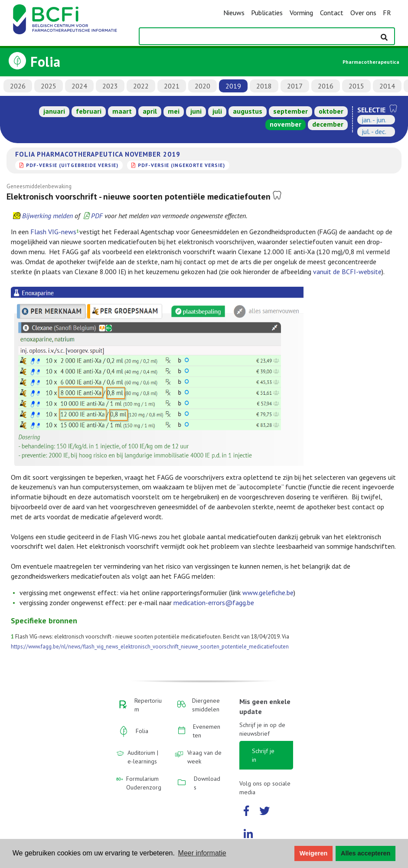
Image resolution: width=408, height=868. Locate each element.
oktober (331, 111)
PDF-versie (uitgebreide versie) (72, 165)
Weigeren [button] (314, 853)
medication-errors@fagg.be (214, 603)
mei (174, 111)
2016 (326, 86)
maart (122, 111)
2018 (264, 86)
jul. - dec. (374, 131)
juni (196, 111)
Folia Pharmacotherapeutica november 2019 (98, 154)
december (328, 124)
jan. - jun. (374, 120)
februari (89, 111)
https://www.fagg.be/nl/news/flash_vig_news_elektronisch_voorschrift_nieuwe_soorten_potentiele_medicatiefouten (150, 647)
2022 (141, 86)
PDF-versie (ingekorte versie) (181, 165)
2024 (79, 86)
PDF (97, 216)
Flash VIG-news (53, 232)
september (290, 111)
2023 (110, 86)
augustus (248, 111)
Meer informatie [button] (202, 853)
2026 (18, 86)
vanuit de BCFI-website (347, 272)
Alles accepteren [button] (366, 853)
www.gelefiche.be (268, 593)
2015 (356, 86)
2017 (295, 86)
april (150, 111)
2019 (233, 86)
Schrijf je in (263, 755)
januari (54, 111)
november (286, 124)
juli (217, 111)
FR (387, 13)
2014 (387, 86)
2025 (49, 86)
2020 (202, 86)
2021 (172, 86)
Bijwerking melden (47, 216)
